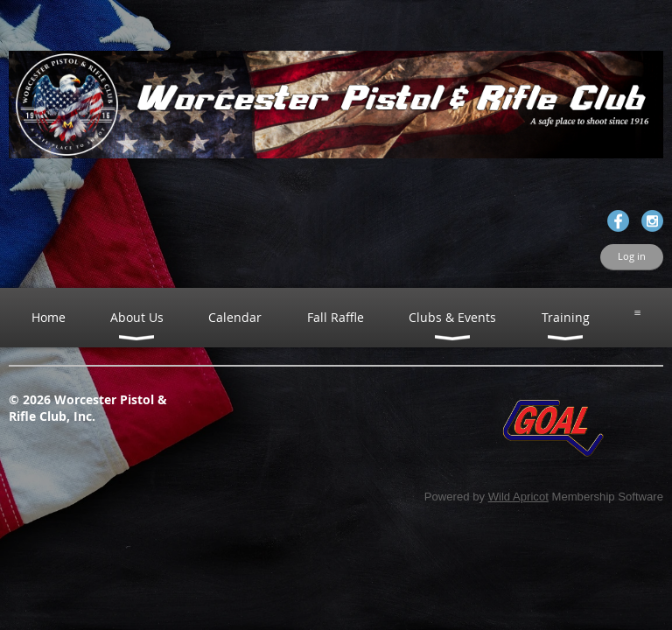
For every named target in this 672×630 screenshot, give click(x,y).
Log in (632, 256)
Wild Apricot (518, 497)
